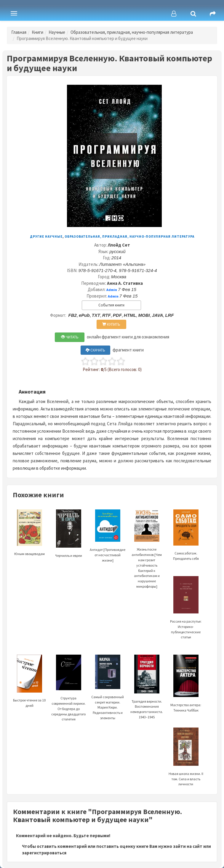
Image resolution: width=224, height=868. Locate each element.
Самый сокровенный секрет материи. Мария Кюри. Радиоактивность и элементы (108, 695)
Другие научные (46, 236)
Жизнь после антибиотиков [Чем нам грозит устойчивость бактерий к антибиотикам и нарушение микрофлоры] (147, 556)
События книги (111, 305)
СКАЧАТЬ (95, 350)
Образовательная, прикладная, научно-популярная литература (132, 32)
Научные (57, 32)
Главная (19, 32)
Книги (37, 32)
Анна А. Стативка (125, 283)
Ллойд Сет (119, 245)
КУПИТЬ (111, 324)
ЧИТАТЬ (70, 337)
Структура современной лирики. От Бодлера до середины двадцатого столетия (68, 696)
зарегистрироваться (44, 853)
